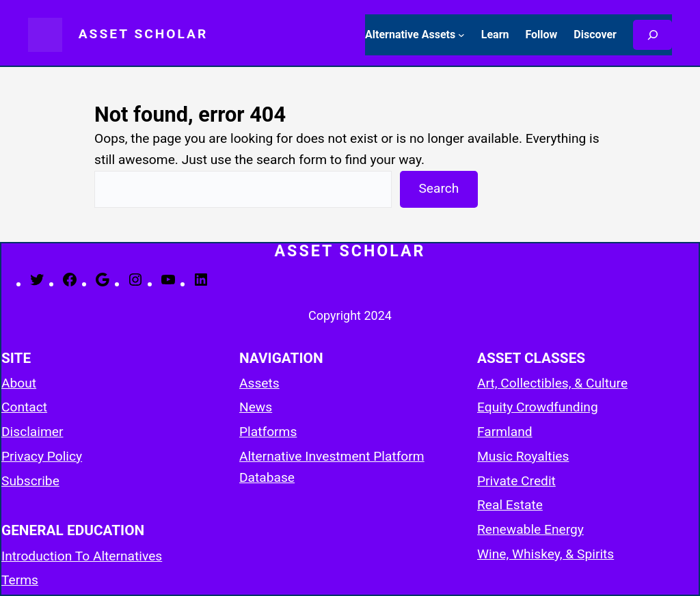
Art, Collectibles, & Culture (552, 383)
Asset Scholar (144, 34)
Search (439, 188)
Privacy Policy (42, 456)
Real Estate (510, 505)
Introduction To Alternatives (82, 556)
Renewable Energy (530, 529)
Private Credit (516, 481)
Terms (20, 580)
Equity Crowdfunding (538, 407)
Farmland (505, 432)
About (19, 383)
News (256, 407)
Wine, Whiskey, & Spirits (546, 554)
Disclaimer (32, 432)
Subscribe (30, 481)
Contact (24, 407)
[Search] (652, 35)
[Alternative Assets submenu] (461, 35)
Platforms (268, 432)
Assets (259, 383)
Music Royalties (523, 456)
